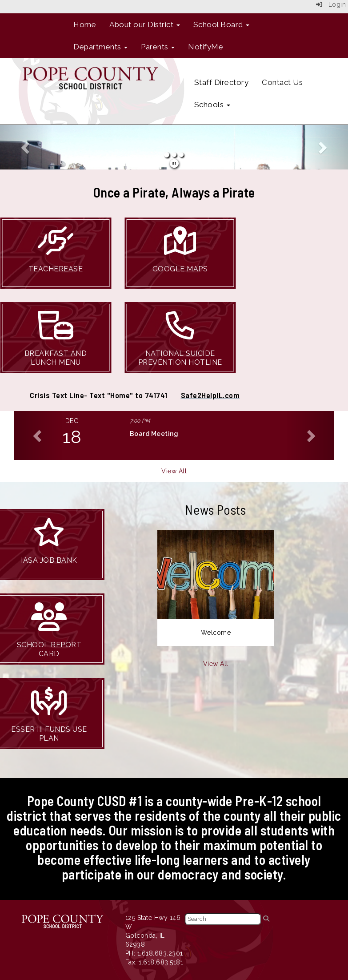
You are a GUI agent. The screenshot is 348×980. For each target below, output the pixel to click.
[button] (26, 147)
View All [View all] (174, 471)
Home (85, 24)
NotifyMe (206, 47)
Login (331, 4)
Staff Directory (222, 82)
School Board (222, 24)
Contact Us (282, 82)
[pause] (174, 164)
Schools (212, 105)
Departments (100, 47)
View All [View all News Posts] (216, 664)
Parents (158, 47)
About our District (145, 24)
